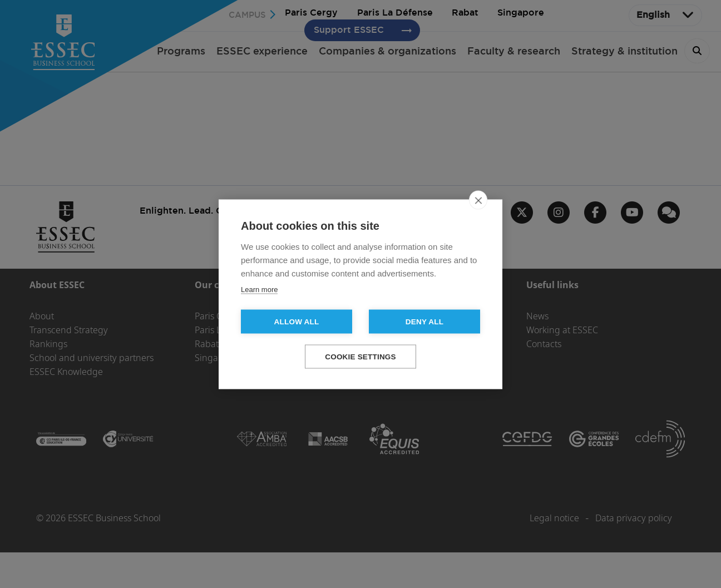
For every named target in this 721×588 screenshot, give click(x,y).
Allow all (297, 321)
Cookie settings (360, 356)
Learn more (259, 289)
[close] (478, 200)
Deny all (424, 321)
